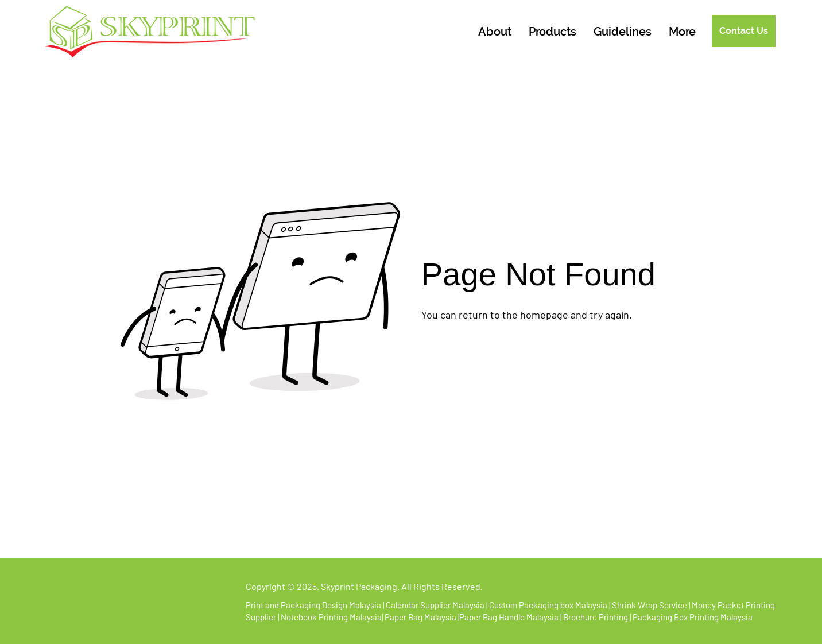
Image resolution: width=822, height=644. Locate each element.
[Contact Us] (744, 31)
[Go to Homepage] (467, 346)
